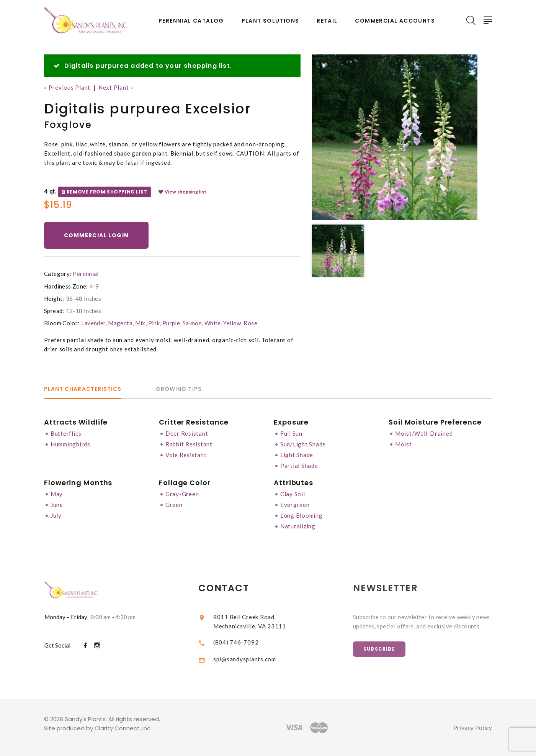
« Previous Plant (67, 87)
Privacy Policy (473, 728)
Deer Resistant (187, 433)
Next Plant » (116, 87)
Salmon (192, 323)
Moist (404, 444)
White (213, 323)
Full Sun (291, 433)
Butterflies (66, 433)
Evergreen (295, 505)
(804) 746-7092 (243, 642)
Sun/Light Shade (303, 444)
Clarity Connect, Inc (123, 728)
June (57, 505)
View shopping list (182, 192)
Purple (171, 323)
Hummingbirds (70, 444)
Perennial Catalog (191, 21)
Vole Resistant (186, 455)
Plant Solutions (270, 21)
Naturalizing (298, 526)
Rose (250, 323)
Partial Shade (299, 466)
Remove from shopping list (105, 192)
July (56, 515)
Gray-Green (182, 494)
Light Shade (297, 455)
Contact (231, 588)
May (57, 494)
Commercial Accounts (395, 21)
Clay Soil (293, 494)
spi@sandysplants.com (251, 659)
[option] (395, 137)
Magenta (120, 323)
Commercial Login (96, 235)
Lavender (93, 323)
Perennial (86, 274)
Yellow (232, 323)
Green (174, 505)
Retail (327, 21)
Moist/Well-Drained (424, 433)
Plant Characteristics (83, 389)
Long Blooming (301, 515)
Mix (140, 323)
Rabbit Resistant (189, 444)
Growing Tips (179, 389)
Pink (154, 323)
